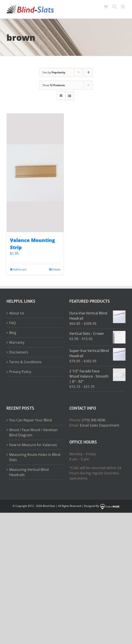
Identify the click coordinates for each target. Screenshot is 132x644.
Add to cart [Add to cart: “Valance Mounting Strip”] (20, 269)
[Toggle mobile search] (114, 7)
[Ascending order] (88, 72)
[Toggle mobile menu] (123, 7)
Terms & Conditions (25, 362)
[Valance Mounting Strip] (35, 173)
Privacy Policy (20, 372)
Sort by (54, 72)
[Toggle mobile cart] (106, 7)
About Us (17, 313)
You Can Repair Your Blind (30, 420)
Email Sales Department (100, 425)
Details (56, 269)
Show (54, 85)
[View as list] (70, 96)
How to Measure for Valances (33, 445)
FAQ (12, 323)
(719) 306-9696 (94, 420)
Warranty (17, 342)
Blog (13, 333)
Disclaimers (19, 352)
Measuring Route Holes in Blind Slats (35, 457)
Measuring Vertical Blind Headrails (29, 472)
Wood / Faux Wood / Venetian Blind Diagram (33, 432)
